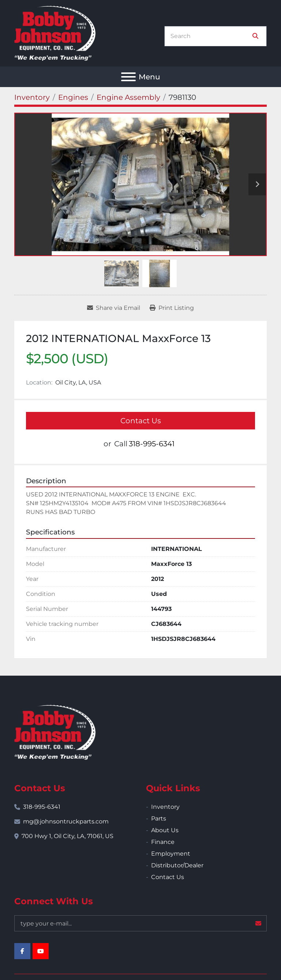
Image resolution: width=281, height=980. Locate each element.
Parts (159, 818)
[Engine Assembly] (128, 97)
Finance (163, 842)
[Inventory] (32, 97)
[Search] (210, 36)
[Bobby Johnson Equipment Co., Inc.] (55, 732)
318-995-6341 (152, 444)
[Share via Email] (114, 308)
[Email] (140, 923)
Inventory (165, 807)
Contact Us (141, 421)
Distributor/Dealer (177, 865)
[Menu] (128, 77)
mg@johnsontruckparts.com (66, 821)
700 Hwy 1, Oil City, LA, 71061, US (68, 836)
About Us (165, 830)
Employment (171, 854)
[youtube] (41, 951)
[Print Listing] (172, 308)
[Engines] (73, 97)
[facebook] (22, 951)
